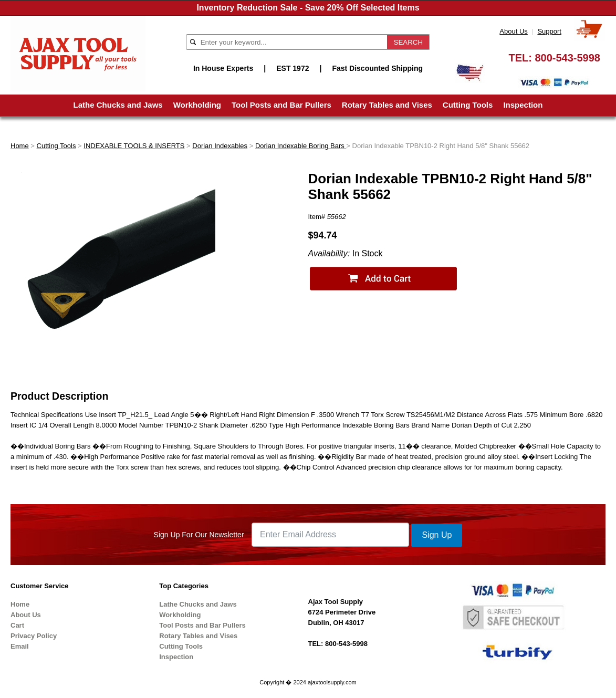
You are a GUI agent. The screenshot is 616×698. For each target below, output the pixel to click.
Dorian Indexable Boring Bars (301, 146)
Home (20, 146)
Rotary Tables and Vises (387, 105)
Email (20, 646)
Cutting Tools (468, 105)
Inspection (523, 105)
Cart (17, 625)
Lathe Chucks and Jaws (118, 105)
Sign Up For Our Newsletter (199, 535)
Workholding (197, 105)
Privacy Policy (34, 636)
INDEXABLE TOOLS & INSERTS (134, 146)
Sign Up (437, 535)
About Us (513, 31)
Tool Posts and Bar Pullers (281, 105)
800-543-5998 (567, 58)
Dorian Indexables (220, 146)
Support (549, 31)
